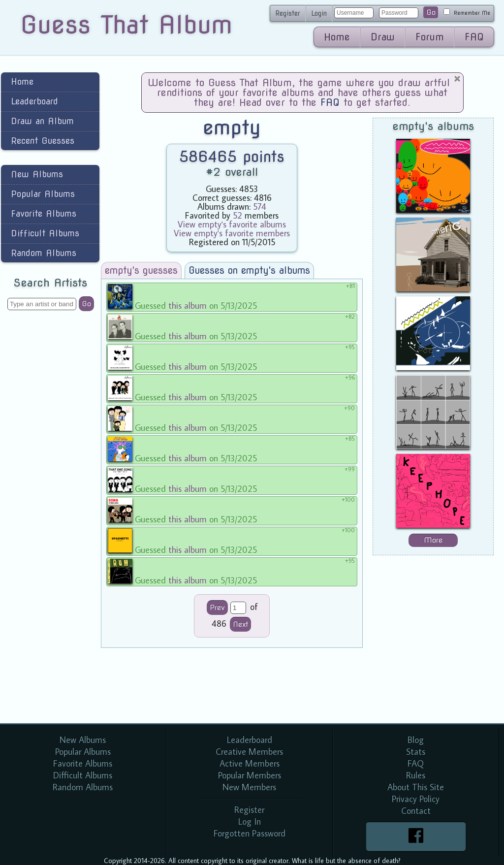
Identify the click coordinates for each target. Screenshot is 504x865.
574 (260, 207)
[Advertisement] (50, 475)
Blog (416, 740)
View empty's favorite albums (232, 224)
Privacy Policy (416, 799)
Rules (416, 775)
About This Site (416, 787)
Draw (383, 37)
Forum (430, 37)
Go (431, 12)
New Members (249, 787)
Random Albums (44, 253)
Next (240, 624)
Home (337, 37)
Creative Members (249, 752)
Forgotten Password (250, 833)
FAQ (474, 37)
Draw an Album (42, 121)
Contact (416, 811)
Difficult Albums (45, 233)
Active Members (250, 763)
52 (237, 215)
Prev (217, 608)
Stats (416, 752)
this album (188, 305)
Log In (250, 821)
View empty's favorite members (232, 233)
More (433, 540)
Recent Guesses (43, 141)
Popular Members (250, 775)
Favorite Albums (44, 213)
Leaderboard (34, 101)
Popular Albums (43, 194)
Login (319, 13)
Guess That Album (126, 25)
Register (288, 13)
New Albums (37, 174)
